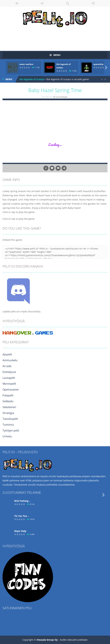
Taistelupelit (10, 419)
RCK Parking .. (22, 501)
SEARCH (68, 3)
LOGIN (17, 3)
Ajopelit (7, 354)
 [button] (58, 168)
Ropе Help (20, 531)
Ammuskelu (10, 360)
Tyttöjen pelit (11, 431)
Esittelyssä (9, 372)
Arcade (7, 366)
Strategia (8, 413)
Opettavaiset (11, 390)
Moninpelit (9, 384)
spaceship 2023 (101, 64)
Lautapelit (9, 378)
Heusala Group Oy (47, 640)
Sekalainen (9, 407)
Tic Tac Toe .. (22, 516)
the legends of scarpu (32, 79)
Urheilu (7, 436)
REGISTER (42, 3)
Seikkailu (8, 401)
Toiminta (8, 425)
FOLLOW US (93, 3)
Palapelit (8, 395)
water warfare (26, 64)
